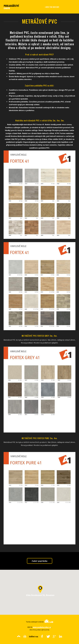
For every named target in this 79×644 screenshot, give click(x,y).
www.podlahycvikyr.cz (42, 627)
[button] (40, 589)
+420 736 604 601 (52, 7)
